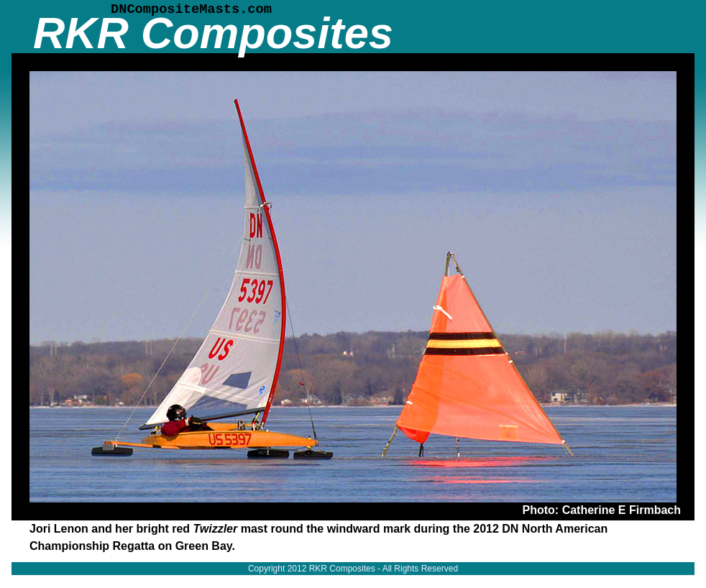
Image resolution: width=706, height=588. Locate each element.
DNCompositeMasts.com (191, 9)
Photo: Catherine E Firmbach (602, 510)
